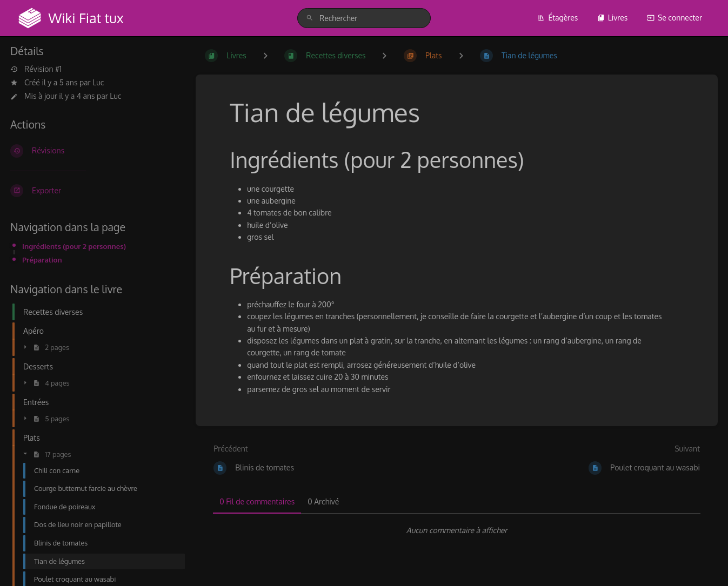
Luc (98, 82)
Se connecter (674, 18)
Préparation (42, 260)
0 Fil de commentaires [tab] (257, 501)
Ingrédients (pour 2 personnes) (74, 246)
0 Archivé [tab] (323, 501)
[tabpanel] (457, 530)
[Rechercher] (310, 18)
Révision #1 (36, 69)
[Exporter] (94, 191)
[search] (364, 18)
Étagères (557, 18)
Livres (613, 18)
